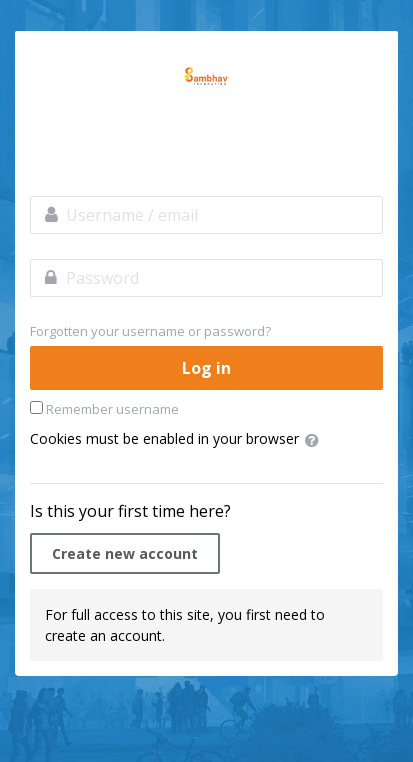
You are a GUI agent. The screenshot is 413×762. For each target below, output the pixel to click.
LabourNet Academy (206, 76)
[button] (316, 440)
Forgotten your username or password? (150, 331)
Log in (206, 368)
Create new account (125, 553)
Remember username (112, 409)
